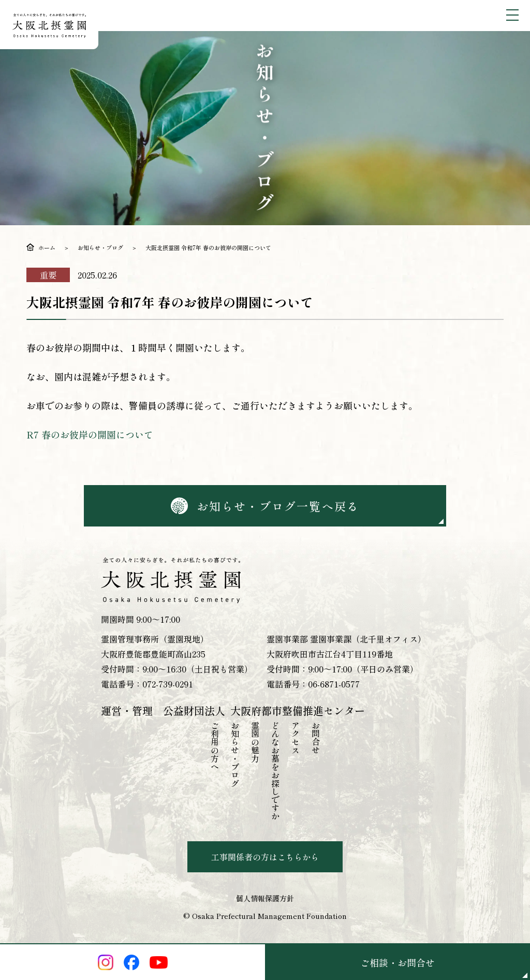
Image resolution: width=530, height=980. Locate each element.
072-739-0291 (168, 684)
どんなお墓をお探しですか (275, 771)
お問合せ (316, 738)
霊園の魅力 (255, 742)
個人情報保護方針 (265, 898)
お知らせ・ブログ (100, 247)
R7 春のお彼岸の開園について (90, 434)
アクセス (296, 738)
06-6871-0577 (334, 684)
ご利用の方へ (215, 746)
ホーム (47, 247)
